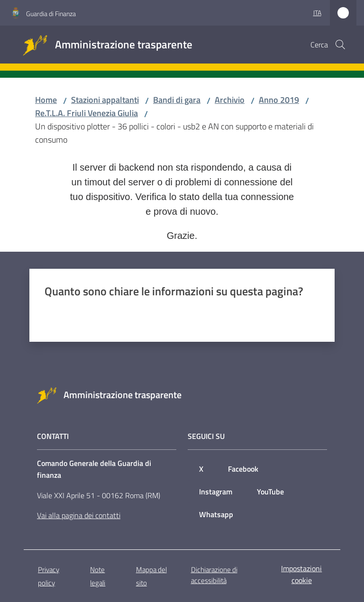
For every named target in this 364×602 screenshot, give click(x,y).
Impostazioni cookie (301, 574)
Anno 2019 (279, 100)
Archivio (230, 100)
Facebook (243, 469)
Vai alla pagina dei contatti (79, 515)
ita (317, 13)
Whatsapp (216, 514)
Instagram (216, 492)
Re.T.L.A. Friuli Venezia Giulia (86, 113)
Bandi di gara (177, 100)
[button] (340, 45)
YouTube (270, 492)
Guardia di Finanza (51, 14)
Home (46, 100)
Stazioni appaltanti (105, 100)
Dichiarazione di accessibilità (214, 575)
